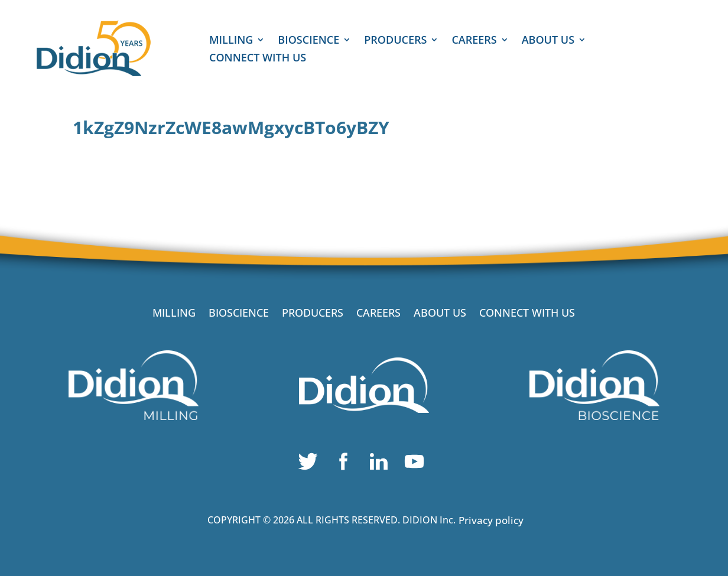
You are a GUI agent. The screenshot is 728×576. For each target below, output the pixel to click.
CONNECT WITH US (258, 59)
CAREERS (474, 41)
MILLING (231, 41)
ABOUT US (548, 41)
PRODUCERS (395, 41)
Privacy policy (491, 520)
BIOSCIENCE (308, 41)
